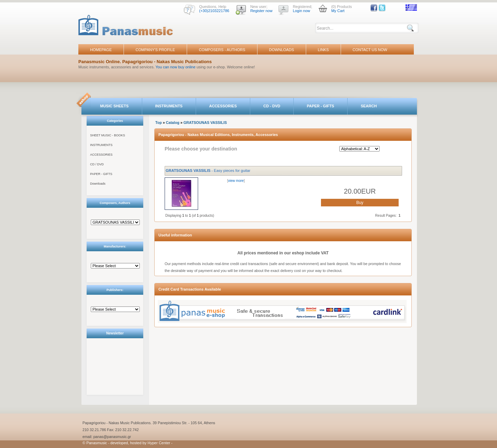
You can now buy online (176, 67)
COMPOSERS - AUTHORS (222, 50)
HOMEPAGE (101, 50)
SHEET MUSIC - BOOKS (108, 135)
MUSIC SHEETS (114, 106)
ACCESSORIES (223, 106)
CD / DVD (97, 164)
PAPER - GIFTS (320, 106)
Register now (261, 11)
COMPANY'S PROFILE (155, 50)
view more (236, 181)
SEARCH (369, 106)
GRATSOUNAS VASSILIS (205, 123)
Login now (301, 11)
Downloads (98, 184)
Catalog (173, 123)
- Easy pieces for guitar (208, 171)
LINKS (323, 50)
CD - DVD (272, 106)
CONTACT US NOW (370, 50)
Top (159, 123)
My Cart (338, 11)
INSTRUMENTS (169, 106)
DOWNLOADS (282, 50)
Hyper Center (159, 443)
